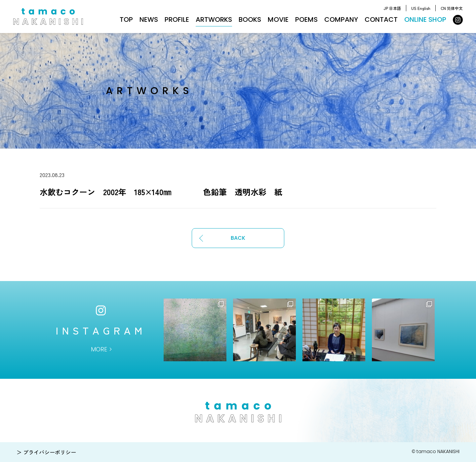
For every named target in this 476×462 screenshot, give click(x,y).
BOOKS (250, 19)
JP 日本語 (392, 8)
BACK (238, 238)
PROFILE (177, 19)
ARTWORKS (214, 19)
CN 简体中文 (452, 8)
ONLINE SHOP (425, 19)
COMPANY (341, 19)
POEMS (306, 19)
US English (421, 8)
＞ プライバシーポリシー (46, 452)
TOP (126, 19)
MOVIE (278, 19)
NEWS (149, 19)
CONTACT (381, 19)
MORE (99, 349)
